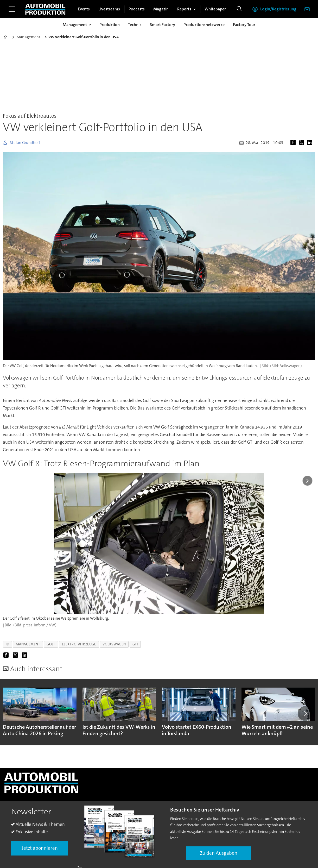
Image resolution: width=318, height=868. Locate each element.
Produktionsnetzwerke (204, 25)
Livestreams (109, 9)
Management (75, 25)
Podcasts (137, 9)
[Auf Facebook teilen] (294, 143)
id (8, 644)
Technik (135, 25)
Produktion (110, 25)
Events (84, 9)
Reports (184, 9)
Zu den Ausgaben (219, 853)
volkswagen (114, 644)
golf (51, 644)
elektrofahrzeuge (79, 644)
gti (135, 644)
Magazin (161, 9)
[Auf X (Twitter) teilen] (302, 143)
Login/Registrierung (278, 9)
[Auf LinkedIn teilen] (311, 143)
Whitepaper (215, 9)
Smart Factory (163, 25)
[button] (305, 713)
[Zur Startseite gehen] (45, 9)
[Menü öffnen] (12, 9)
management (28, 644)
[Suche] (239, 9)
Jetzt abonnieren (40, 848)
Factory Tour (244, 25)
